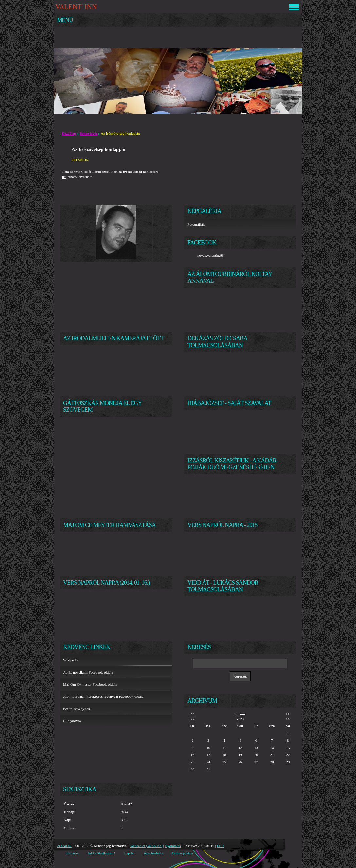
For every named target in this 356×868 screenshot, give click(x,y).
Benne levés (88, 133)
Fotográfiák (196, 224)
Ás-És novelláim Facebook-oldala (88, 672)
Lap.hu (129, 853)
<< (193, 714)
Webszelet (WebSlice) (146, 846)
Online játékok (183, 853)
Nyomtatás (173, 846)
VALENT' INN (76, 6)
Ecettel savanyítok (77, 709)
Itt (64, 177)
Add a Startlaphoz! (101, 853)
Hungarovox (72, 721)
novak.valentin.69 (210, 255)
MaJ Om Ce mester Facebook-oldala (90, 684)
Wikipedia (71, 660)
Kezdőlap (69, 133)
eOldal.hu (64, 846)
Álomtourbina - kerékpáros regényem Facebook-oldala (103, 696)
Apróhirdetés (153, 853)
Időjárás (72, 853)
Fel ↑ (221, 846)
